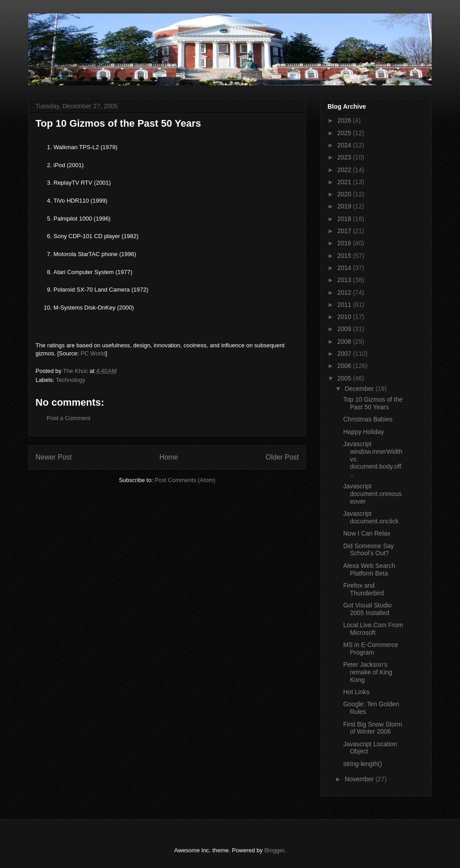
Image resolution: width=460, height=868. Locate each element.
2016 (345, 243)
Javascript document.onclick (371, 517)
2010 (345, 317)
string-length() (363, 764)
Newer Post (54, 457)
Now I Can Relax (367, 533)
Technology (71, 380)
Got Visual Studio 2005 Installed (367, 609)
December (360, 389)
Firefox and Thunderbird (364, 589)
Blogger (274, 850)
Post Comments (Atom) (185, 480)
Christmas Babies (368, 419)
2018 (345, 219)
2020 (345, 194)
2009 (345, 329)
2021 (345, 182)
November (360, 779)
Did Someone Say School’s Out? (369, 550)
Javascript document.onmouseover (372, 494)
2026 (345, 120)
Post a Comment (69, 418)
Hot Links (356, 692)
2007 (345, 354)
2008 (345, 341)
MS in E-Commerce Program (371, 649)
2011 (345, 305)
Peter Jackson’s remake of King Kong (368, 672)
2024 (345, 145)
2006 (345, 366)
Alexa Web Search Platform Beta (369, 569)
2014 (345, 268)
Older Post (282, 457)
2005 (345, 378)
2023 (345, 157)
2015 (345, 256)
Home (169, 457)
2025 (345, 133)
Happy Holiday (364, 432)
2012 (345, 292)
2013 (345, 280)
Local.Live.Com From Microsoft (373, 629)
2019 (345, 206)
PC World (93, 353)
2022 (345, 170)
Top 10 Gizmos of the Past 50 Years (373, 403)
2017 (345, 231)
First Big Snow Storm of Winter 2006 (373, 728)
